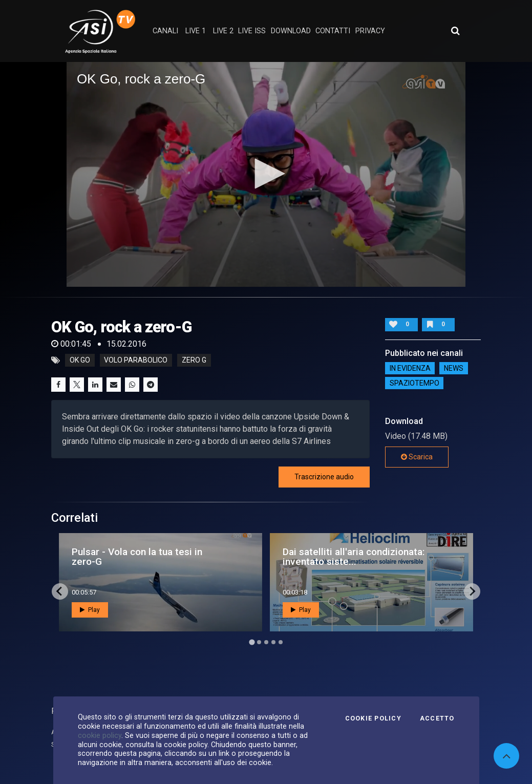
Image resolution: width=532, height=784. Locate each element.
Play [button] (90, 610)
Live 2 (223, 31)
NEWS (454, 368)
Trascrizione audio (324, 477)
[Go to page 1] (252, 642)
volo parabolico (136, 361)
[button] (266, 174)
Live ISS (252, 31)
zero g (194, 361)
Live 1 (196, 31)
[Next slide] (472, 591)
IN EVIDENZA (410, 368)
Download (291, 31)
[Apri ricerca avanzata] (455, 31)
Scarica (417, 457)
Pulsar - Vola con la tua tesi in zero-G (137, 557)
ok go (80, 361)
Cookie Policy (373, 718)
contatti (333, 31)
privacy (370, 31)
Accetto (437, 718)
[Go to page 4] (273, 642)
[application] (266, 174)
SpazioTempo (414, 383)
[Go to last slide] (60, 591)
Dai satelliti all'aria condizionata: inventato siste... (354, 557)
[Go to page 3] (266, 642)
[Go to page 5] (281, 642)
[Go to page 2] (259, 642)
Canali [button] (165, 31)
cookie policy (100, 735)
